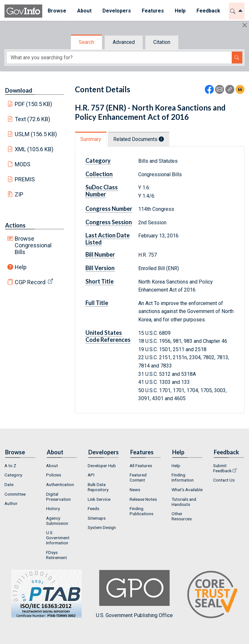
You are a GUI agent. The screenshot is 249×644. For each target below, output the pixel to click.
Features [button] (153, 11)
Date (9, 484)
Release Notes (143, 499)
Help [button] (180, 11)
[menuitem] (57, 11)
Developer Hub (102, 466)
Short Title (100, 281)
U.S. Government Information (58, 538)
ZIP (19, 194)
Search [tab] (86, 42)
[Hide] (245, 25)
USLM (36, 134)
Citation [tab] (162, 42)
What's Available (187, 490)
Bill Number (100, 254)
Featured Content (138, 477)
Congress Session (109, 222)
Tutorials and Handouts (184, 502)
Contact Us (224, 480)
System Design (102, 527)
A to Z (10, 466)
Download (19, 90)
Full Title (97, 303)
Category (98, 161)
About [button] (84, 11)
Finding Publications (141, 511)
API (91, 475)
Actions (15, 225)
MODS (23, 164)
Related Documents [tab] (139, 139)
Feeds (93, 508)
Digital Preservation (58, 497)
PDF (34, 104)
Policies (54, 475)
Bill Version (100, 268)
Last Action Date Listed (108, 239)
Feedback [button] (208, 11)
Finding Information (183, 477)
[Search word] (119, 58)
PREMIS (25, 179)
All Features (141, 466)
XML (34, 149)
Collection (99, 174)
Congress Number (109, 209)
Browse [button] (57, 11)
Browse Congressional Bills (33, 245)
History (53, 508)
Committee (15, 494)
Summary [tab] (91, 139)
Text (33, 119)
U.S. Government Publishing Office (134, 594)
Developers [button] (117, 11)
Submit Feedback (222, 468)
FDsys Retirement (56, 555)
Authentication (60, 484)
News (135, 490)
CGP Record (30, 282)
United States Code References (108, 336)
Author (11, 503)
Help (21, 267)
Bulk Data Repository (98, 487)
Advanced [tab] (124, 42)
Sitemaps (97, 518)
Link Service (99, 499)
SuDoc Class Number (102, 191)
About (52, 466)
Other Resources (182, 516)
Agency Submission (57, 521)
